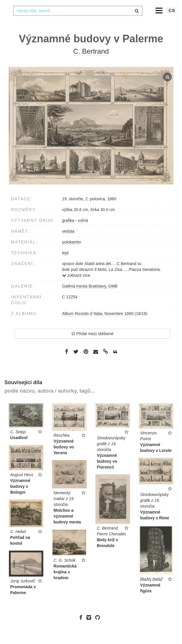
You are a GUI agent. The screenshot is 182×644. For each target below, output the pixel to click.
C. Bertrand (91, 63)
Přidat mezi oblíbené (92, 345)
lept (65, 264)
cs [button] (172, 22)
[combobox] (78, 22)
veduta (68, 243)
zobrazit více (76, 287)
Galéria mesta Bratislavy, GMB (90, 298)
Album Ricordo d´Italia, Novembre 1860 (98, 325)
